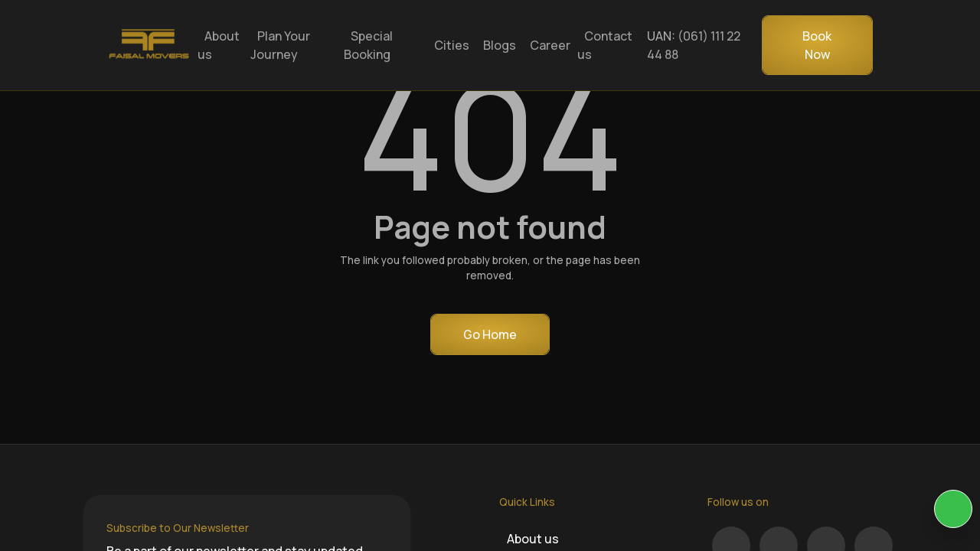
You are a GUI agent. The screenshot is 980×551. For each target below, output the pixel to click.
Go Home (490, 334)
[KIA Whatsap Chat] (953, 509)
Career (550, 45)
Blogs (500, 45)
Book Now (817, 45)
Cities (452, 45)
